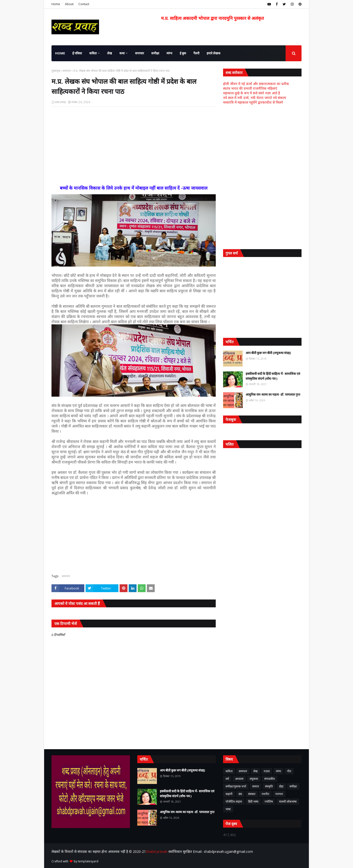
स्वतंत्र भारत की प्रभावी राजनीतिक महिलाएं (250, 88)
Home (56, 4)
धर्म (227, 779)
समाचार (67, 71)
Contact (84, 4)
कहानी (229, 794)
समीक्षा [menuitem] (155, 53)
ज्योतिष (269, 801)
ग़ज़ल (267, 771)
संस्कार (252, 794)
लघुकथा (254, 779)
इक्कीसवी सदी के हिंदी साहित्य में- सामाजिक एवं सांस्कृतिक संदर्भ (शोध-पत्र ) (273, 376)
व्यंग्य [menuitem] (169, 53)
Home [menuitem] (60, 53)
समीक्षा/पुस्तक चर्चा (236, 786)
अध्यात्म (239, 779)
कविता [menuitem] (93, 53)
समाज (256, 786)
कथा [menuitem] (122, 53)
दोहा (281, 786)
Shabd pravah (157, 851)
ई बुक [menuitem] (183, 53)
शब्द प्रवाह (60, 102)
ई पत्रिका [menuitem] (77, 53)
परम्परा (279, 794)
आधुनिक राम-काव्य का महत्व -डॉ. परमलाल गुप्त (273, 394)
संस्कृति (269, 786)
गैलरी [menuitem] (196, 53)
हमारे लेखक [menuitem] (214, 53)
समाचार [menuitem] (139, 53)
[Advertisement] (134, 146)
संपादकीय (270, 779)
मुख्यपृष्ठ (56, 71)
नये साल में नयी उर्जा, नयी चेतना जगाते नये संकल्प (255, 98)
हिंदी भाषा (253, 801)
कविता (229, 771)
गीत (289, 771)
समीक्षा (293, 786)
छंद (240, 794)
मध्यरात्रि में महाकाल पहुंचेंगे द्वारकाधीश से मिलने (253, 102)
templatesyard (88, 861)
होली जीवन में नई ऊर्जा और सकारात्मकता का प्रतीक (256, 84)
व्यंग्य (278, 771)
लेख (255, 771)
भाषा (228, 809)
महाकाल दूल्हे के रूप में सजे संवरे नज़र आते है (252, 93)
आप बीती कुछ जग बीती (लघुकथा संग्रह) (268, 353)
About (69, 4)
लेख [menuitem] (110, 53)
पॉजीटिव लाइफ (234, 801)
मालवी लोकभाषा (288, 801)
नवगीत (265, 794)
